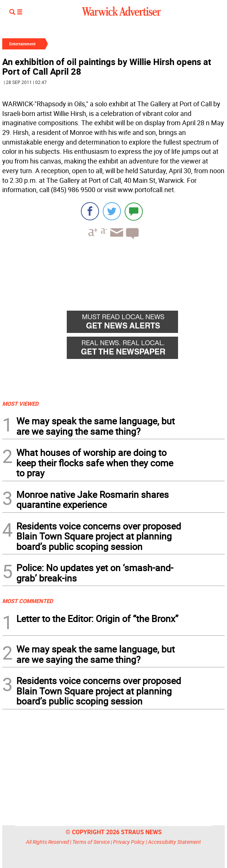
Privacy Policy (129, 842)
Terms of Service (91, 842)
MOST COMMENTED (28, 601)
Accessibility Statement (175, 842)
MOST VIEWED (20, 404)
